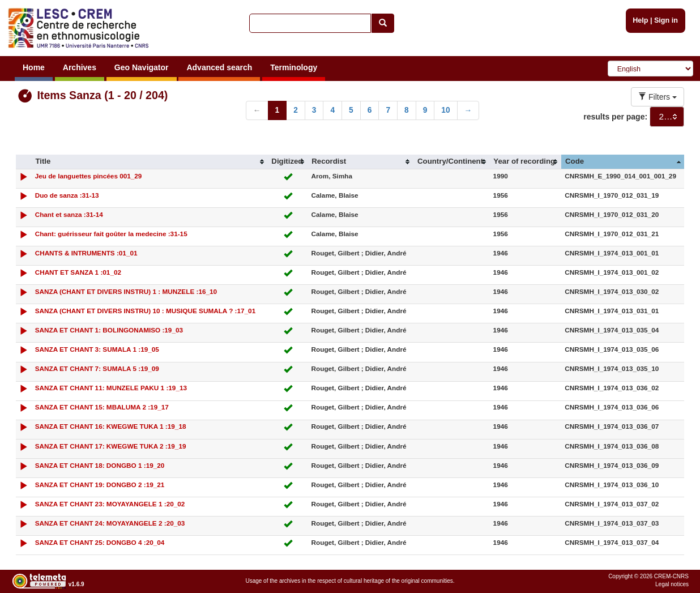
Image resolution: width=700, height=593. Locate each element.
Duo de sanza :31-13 (67, 195)
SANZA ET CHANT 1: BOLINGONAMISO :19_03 (109, 330)
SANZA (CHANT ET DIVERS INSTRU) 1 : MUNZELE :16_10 (126, 291)
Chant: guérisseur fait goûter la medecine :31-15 (111, 234)
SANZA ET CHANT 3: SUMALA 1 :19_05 (97, 349)
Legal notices (672, 584)
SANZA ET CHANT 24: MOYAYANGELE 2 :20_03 (110, 523)
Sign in (666, 20)
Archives (80, 67)
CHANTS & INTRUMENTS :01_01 (86, 253)
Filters (658, 97)
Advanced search (219, 67)
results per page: (615, 117)
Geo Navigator (142, 67)
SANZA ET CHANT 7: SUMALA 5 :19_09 (97, 368)
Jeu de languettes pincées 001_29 (89, 176)
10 (445, 110)
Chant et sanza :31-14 (69, 214)
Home (34, 67)
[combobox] (667, 117)
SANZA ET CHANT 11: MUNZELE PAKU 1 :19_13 (111, 388)
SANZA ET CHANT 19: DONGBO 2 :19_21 (100, 485)
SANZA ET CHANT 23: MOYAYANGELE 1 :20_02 (110, 504)
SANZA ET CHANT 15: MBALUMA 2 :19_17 (102, 407)
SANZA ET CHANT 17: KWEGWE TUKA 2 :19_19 (111, 446)
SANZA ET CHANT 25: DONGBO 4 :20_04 (100, 542)
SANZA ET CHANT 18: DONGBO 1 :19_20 (100, 465)
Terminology (294, 67)
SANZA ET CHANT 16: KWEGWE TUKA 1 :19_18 (111, 426)
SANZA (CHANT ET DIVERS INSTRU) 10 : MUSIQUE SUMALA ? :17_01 (146, 311)
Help (640, 20)
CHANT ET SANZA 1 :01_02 (78, 272)
